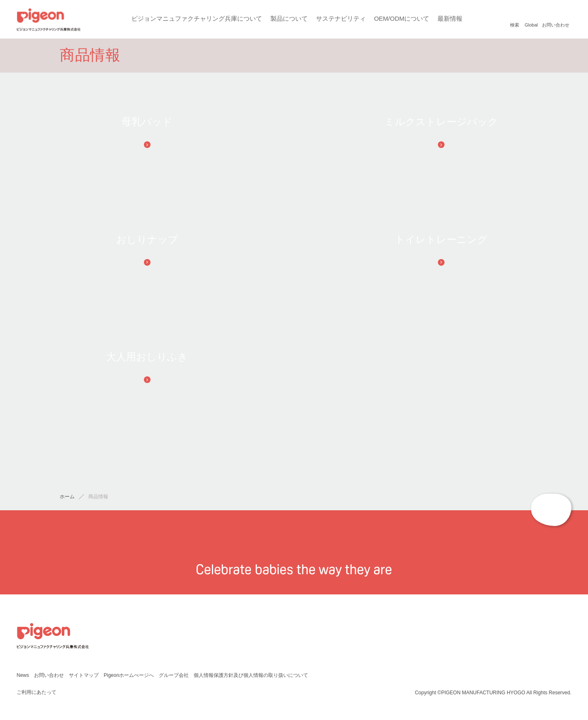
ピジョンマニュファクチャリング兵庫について (196, 18)
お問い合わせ (49, 677)
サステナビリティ (340, 18)
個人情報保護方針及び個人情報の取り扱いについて (251, 677)
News (23, 677)
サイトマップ (83, 677)
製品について (289, 18)
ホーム (67, 499)
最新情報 (450, 18)
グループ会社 (174, 677)
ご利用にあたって (36, 694)
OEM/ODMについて (401, 18)
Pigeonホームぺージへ (129, 677)
